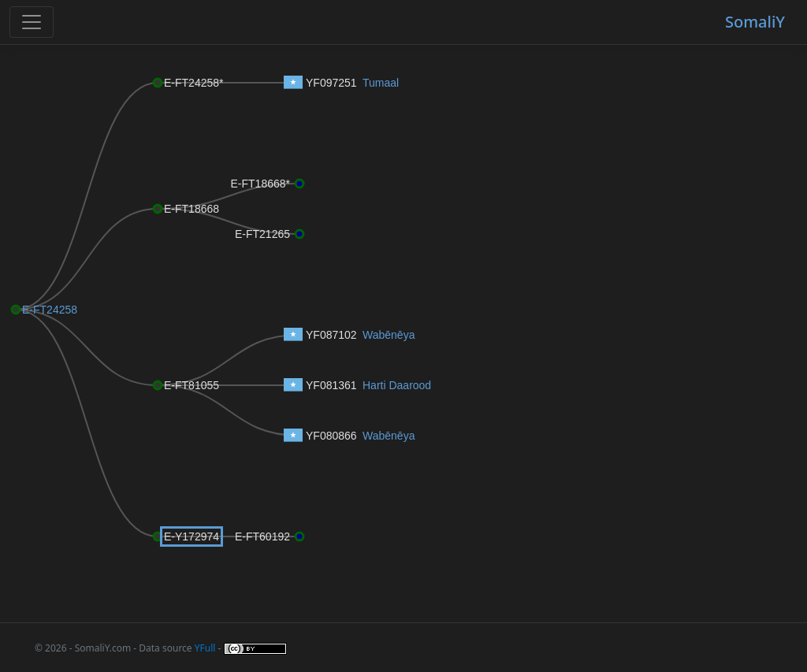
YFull (205, 648)
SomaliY (755, 22)
